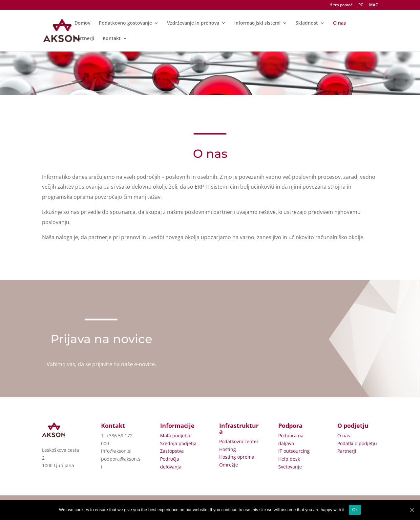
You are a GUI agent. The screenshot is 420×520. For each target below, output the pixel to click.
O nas (339, 23)
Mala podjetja (175, 436)
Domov (82, 23)
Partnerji (84, 39)
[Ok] (412, 510)
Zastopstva (172, 451)
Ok (355, 510)
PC (361, 5)
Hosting (228, 449)
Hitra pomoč (341, 5)
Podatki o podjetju (357, 443)
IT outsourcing (294, 451)
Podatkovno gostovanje (125, 23)
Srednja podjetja (178, 443)
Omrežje (229, 465)
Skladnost (307, 23)
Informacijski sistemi (257, 23)
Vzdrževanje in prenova (193, 23)
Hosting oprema (237, 457)
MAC (374, 5)
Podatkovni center (239, 441)
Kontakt (112, 39)
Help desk (289, 459)
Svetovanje (290, 467)
